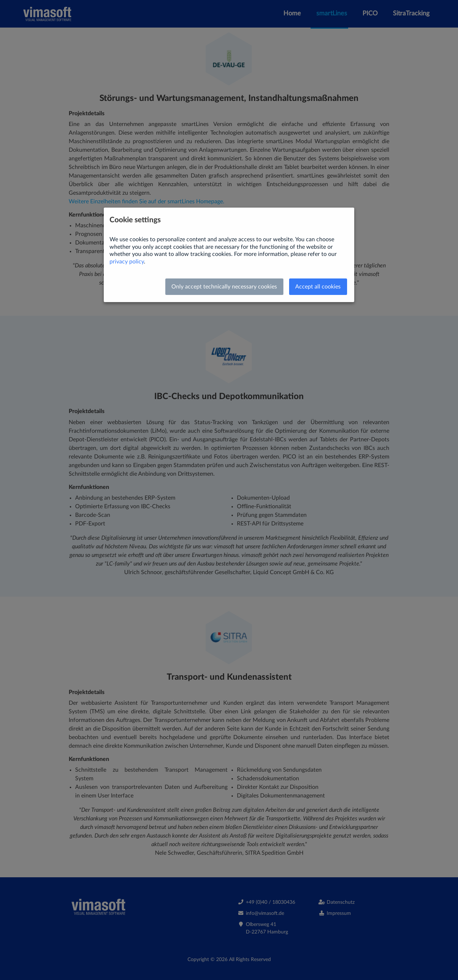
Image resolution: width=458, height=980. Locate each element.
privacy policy (127, 262)
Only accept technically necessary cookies (224, 287)
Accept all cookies (318, 287)
